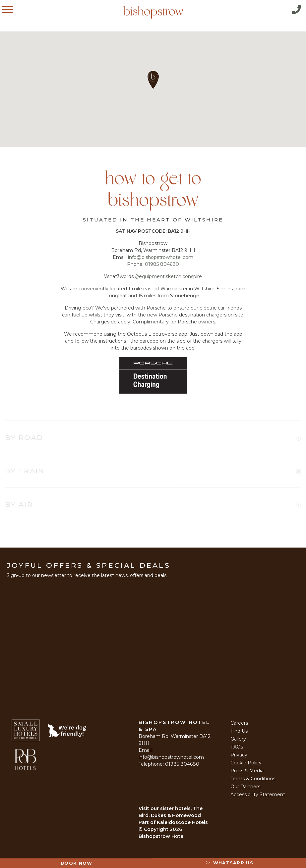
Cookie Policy (246, 763)
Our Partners (245, 787)
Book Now (76, 863)
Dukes (158, 815)
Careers (239, 723)
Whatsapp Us (230, 863)
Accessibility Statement (258, 795)
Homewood (186, 815)
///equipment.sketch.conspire (168, 276)
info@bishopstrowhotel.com (161, 257)
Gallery (238, 739)
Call (296, 10)
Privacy (239, 755)
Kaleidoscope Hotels (182, 822)
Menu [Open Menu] (14, 10)
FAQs (237, 747)
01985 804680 (162, 264)
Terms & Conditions (253, 779)
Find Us (239, 731)
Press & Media (247, 771)
